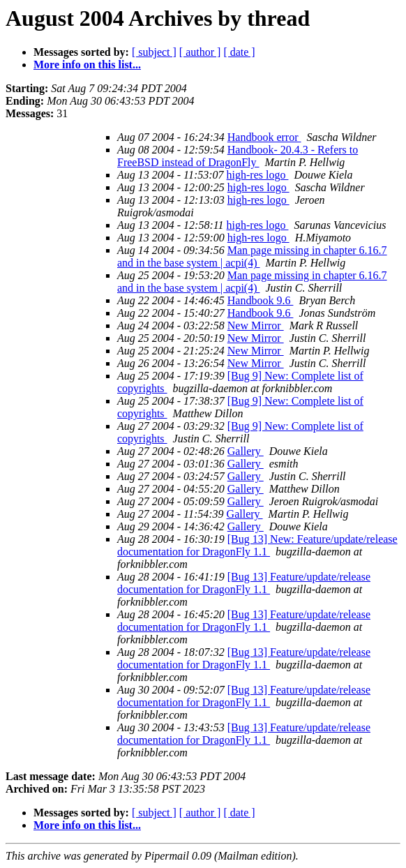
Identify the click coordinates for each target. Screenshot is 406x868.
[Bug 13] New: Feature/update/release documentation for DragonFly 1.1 (257, 545)
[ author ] (200, 52)
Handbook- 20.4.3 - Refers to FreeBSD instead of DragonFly (238, 156)
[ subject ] (154, 52)
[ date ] (239, 52)
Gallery (246, 451)
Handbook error (264, 137)
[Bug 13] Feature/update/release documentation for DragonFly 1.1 (244, 583)
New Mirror (256, 325)
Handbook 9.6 (261, 300)
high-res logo (258, 175)
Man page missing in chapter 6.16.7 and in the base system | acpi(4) (252, 256)
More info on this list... (87, 65)
